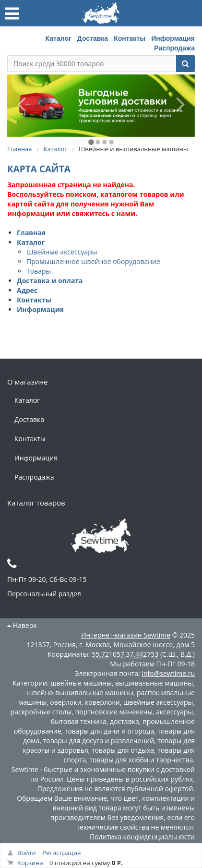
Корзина (30, 863)
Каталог (59, 38)
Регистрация (61, 853)
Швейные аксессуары (62, 252)
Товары (39, 271)
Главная (31, 233)
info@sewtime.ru (168, 673)
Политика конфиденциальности (142, 837)
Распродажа (174, 48)
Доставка (93, 38)
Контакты (130, 38)
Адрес (27, 290)
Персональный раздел (44, 594)
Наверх (22, 625)
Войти (27, 853)
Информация (173, 38)
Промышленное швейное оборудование (93, 261)
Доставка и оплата (50, 281)
